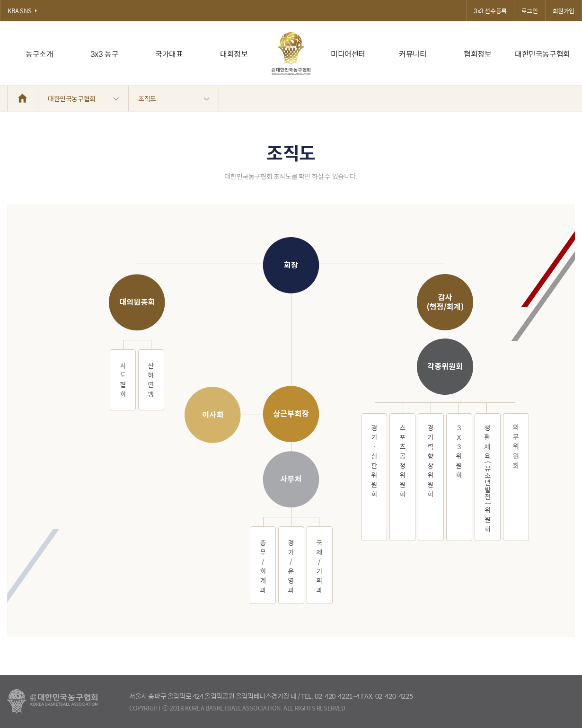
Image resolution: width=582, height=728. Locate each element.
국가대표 (169, 54)
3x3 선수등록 (490, 11)
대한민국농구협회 (542, 54)
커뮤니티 (413, 54)
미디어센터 (348, 54)
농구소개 (39, 54)
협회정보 (477, 54)
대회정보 (234, 54)
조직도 (174, 98)
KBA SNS (24, 11)
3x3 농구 (105, 54)
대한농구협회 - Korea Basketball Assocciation (52, 701)
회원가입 (564, 11)
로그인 (530, 11)
